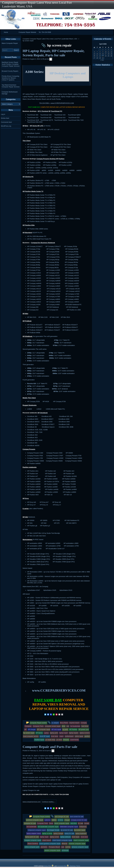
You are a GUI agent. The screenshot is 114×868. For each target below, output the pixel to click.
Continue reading (49, 802)
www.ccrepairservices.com (32, 802)
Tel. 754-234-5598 (45, 32)
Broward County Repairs (10, 71)
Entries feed (5, 118)
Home (6, 32)
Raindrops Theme (75, 866)
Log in (3, 114)
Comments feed (6, 122)
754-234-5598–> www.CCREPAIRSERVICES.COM (57, 103)
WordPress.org (6, 126)
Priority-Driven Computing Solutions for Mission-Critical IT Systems (10, 78)
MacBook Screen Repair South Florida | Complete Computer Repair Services (11, 64)
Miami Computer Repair (10, 43)
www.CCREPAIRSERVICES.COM (59, 690)
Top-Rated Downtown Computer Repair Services (11, 86)
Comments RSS (62, 866)
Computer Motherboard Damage (10, 93)
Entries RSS (47, 866)
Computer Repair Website (27, 32)
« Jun (102, 60)
